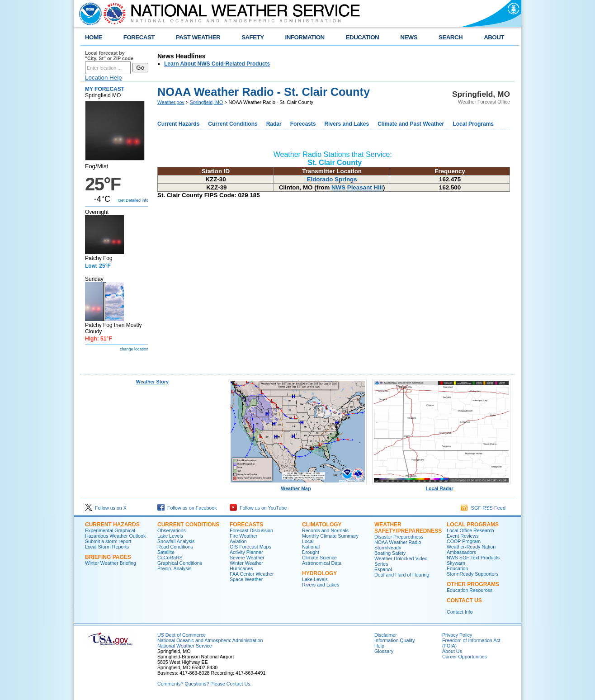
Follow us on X (106, 508)
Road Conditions (175, 547)
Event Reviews (463, 536)
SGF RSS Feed (483, 508)
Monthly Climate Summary (330, 536)
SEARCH (451, 37)
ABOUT (494, 37)
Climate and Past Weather (411, 124)
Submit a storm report (108, 541)
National (311, 547)
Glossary (384, 651)
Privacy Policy (457, 635)
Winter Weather (246, 563)
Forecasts (303, 124)
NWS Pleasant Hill (357, 187)
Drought (311, 552)
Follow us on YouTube (258, 508)
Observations (172, 530)
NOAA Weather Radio (398, 542)
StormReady (388, 548)
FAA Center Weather (252, 574)
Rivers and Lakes (347, 124)
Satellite (166, 552)
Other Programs (473, 584)
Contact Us (464, 601)
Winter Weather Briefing (111, 563)
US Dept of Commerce (182, 635)
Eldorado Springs (332, 179)
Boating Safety (390, 553)
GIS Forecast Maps (250, 547)
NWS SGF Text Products (473, 558)
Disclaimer (386, 635)
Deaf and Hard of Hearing (402, 575)
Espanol (383, 569)
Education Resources (470, 590)
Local (308, 541)
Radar (274, 124)
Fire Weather (243, 536)
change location (134, 349)
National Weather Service (185, 646)
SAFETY (253, 37)
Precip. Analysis (174, 568)
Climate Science (319, 558)
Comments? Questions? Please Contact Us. (204, 684)
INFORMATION (305, 37)
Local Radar (441, 486)
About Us (452, 651)
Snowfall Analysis (176, 541)
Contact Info (460, 612)
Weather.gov (171, 102)
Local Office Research (470, 530)
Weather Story (152, 382)
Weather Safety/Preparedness (408, 528)
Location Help (104, 78)
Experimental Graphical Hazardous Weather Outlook (115, 533)
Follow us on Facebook (187, 508)
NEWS (409, 37)
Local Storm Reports (107, 547)
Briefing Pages (108, 557)
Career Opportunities (465, 657)
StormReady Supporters (472, 574)
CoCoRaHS (170, 558)
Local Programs (473, 124)
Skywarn (456, 563)
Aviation (238, 541)
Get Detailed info (133, 200)
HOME (94, 37)
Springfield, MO (206, 102)
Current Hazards (178, 124)
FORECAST (139, 37)
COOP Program (464, 541)
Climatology (322, 525)
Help (379, 646)
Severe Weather (247, 558)
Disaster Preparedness (399, 537)
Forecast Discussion (251, 530)
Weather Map (298, 486)
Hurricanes (241, 568)
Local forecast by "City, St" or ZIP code (109, 56)
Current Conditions (233, 124)
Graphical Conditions (180, 563)
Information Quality (394, 640)
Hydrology (319, 573)
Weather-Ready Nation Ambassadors (471, 549)
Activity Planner (246, 552)
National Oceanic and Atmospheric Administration (210, 640)
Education (457, 568)
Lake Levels (170, 536)
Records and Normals (325, 530)
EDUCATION (362, 37)
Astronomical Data (322, 563)
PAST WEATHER (198, 37)
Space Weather (246, 579)
